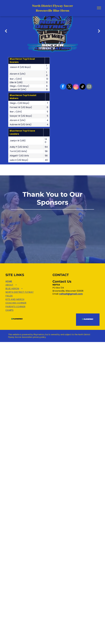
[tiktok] (83, 87)
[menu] (99, 8)
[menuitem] (29, 281)
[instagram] (76, 87)
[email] (89, 87)
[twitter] (69, 87)
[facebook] (63, 87)
